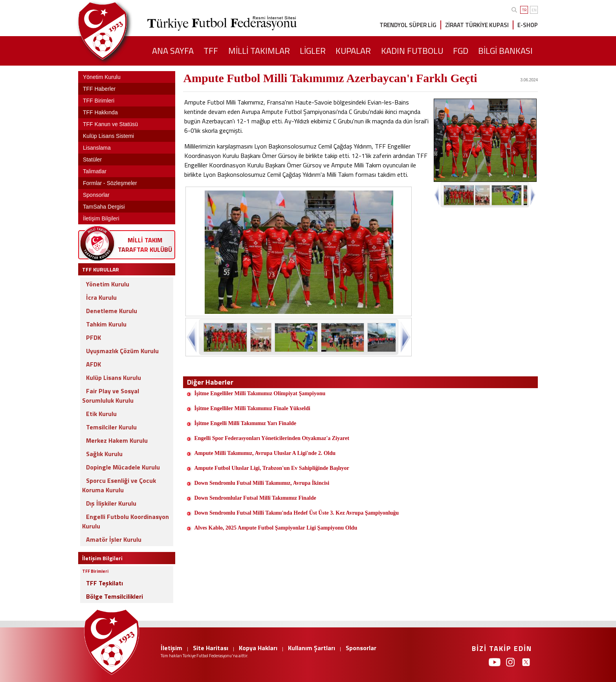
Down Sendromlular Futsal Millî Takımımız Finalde (255, 498)
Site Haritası (211, 648)
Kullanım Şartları (312, 648)
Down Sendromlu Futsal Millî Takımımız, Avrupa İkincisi (262, 483)
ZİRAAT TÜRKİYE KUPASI (477, 25)
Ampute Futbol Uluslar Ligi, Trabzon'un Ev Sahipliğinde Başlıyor (271, 468)
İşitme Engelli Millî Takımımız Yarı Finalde (245, 423)
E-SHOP (528, 25)
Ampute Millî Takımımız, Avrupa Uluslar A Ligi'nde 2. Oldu (265, 453)
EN (534, 10)
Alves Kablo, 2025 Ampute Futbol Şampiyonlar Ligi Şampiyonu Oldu (276, 528)
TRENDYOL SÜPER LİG (408, 25)
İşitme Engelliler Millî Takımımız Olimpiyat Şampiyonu (260, 393)
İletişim (171, 648)
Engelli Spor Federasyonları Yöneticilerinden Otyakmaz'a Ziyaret (272, 438)
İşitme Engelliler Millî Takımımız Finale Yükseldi (252, 408)
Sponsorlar (361, 648)
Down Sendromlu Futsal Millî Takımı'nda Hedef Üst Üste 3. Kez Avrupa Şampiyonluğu (296, 513)
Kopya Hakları (258, 648)
